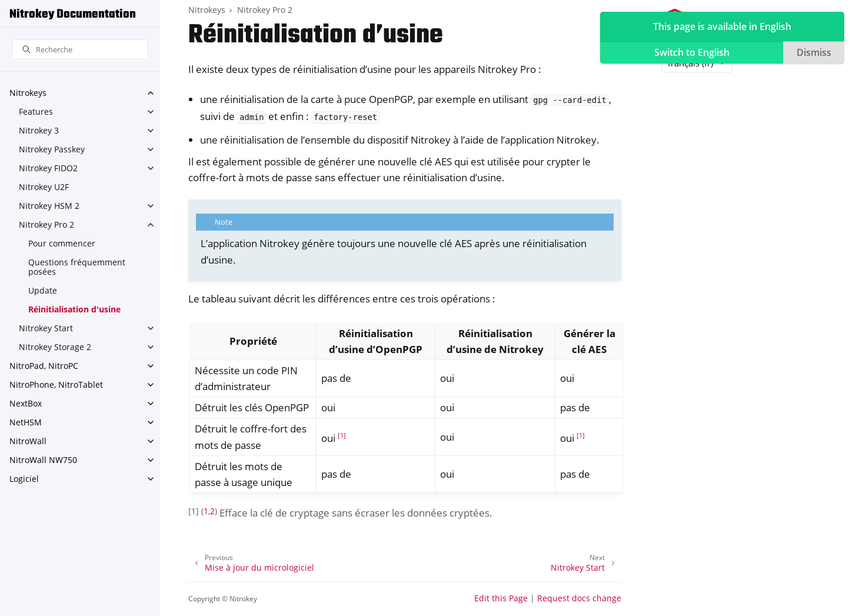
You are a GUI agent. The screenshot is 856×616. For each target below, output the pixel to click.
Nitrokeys (28, 93)
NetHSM (26, 422)
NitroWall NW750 (43, 460)
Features (36, 111)
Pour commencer (62, 243)
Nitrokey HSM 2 (49, 206)
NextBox (26, 403)
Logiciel (24, 479)
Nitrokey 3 (39, 130)
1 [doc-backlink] (206, 511)
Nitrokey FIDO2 (48, 168)
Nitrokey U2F (44, 187)
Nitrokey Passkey (52, 149)
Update (43, 290)
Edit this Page (501, 598)
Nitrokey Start (46, 328)
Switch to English (692, 52)
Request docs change (579, 598)
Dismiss (814, 52)
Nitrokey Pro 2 (46, 224)
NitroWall (28, 441)
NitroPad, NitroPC (44, 366)
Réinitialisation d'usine (74, 309)
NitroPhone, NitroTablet (56, 384)
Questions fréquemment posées (77, 267)
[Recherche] (80, 50)
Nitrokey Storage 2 (55, 347)
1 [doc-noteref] (342, 435)
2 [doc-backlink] (212, 511)
